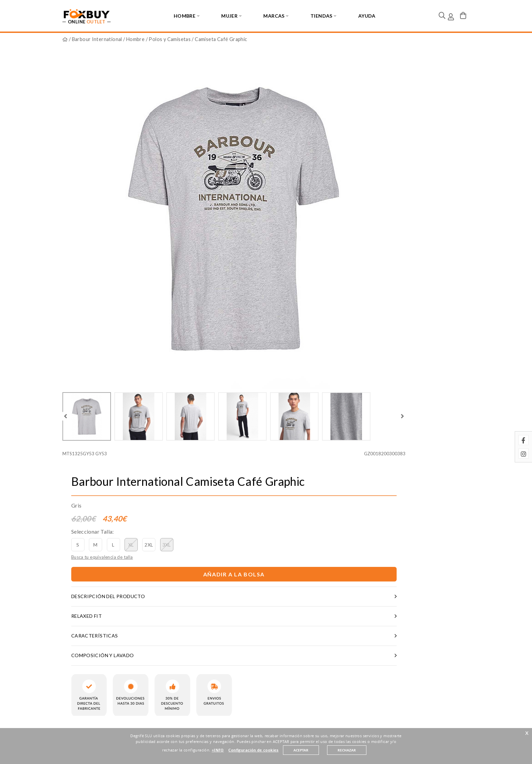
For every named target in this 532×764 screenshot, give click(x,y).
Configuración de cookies (253, 754)
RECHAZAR (347, 754)
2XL (364, 132)
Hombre (135, 42)
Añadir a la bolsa (368, 162)
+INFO (218, 754)
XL (346, 132)
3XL (382, 132)
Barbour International (97, 42)
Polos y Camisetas (170, 42)
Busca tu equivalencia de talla (317, 145)
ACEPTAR (301, 754)
